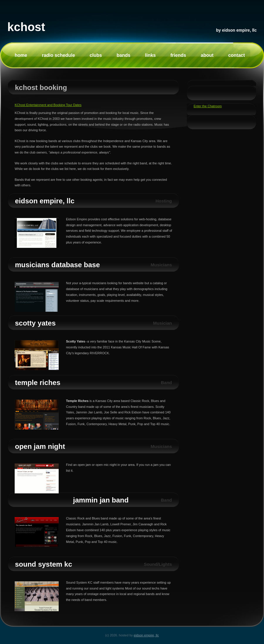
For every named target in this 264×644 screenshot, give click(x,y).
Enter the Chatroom (208, 106)
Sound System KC (44, 564)
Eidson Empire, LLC (239, 30)
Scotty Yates (35, 323)
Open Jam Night (40, 446)
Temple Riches (38, 383)
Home (21, 55)
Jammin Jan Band (101, 500)
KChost (26, 27)
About (207, 55)
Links (150, 55)
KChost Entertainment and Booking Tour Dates (48, 105)
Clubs (96, 55)
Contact (237, 55)
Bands (123, 55)
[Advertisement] (211, 203)
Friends (178, 55)
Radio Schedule (59, 55)
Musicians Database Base (57, 265)
